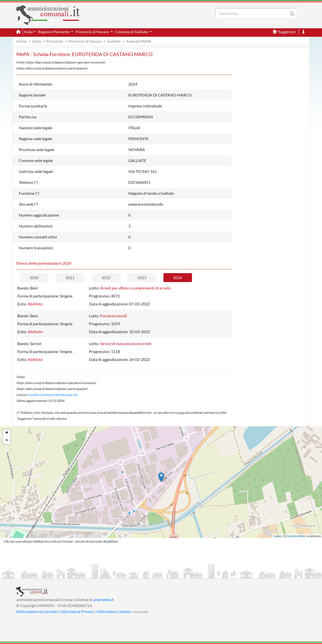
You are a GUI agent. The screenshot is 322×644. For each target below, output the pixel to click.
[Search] (253, 13)
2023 (142, 277)
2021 (70, 277)
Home (22, 41)
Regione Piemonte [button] (54, 32)
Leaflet (278, 536)
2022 (106, 277)
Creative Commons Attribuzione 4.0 (52, 395)
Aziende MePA (139, 41)
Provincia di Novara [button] (93, 32)
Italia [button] (28, 32)
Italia (37, 41)
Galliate (114, 41)
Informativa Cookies (114, 611)
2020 (34, 277)
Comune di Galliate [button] (132, 32)
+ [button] (7, 433)
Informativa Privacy (77, 611)
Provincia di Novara (85, 41)
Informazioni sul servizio (37, 611)
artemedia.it (103, 599)
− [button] (7, 441)
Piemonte (55, 41)
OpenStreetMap (296, 536)
